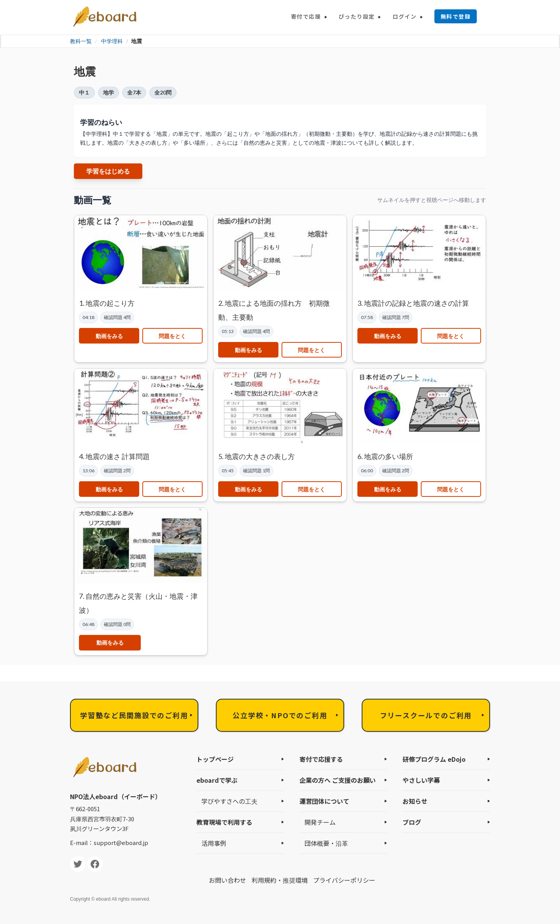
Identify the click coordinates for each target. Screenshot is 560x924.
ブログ (412, 822)
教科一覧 (81, 41)
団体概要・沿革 (326, 843)
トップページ (215, 759)
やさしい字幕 (421, 780)
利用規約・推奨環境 (280, 880)
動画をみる (109, 336)
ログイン (404, 16)
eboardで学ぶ (217, 780)
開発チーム (320, 822)
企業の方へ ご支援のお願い (338, 780)
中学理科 (112, 41)
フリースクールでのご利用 (426, 715)
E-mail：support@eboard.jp (109, 842)
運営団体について (324, 801)
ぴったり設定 (357, 16)
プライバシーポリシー (344, 880)
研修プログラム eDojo (434, 759)
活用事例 (214, 843)
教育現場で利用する (224, 822)
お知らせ (415, 801)
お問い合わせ (227, 880)
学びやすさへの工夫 (229, 801)
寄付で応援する (321, 759)
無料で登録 (456, 16)
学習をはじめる (108, 171)
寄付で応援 (306, 16)
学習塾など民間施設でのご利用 (134, 715)
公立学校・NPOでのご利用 (280, 715)
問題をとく (172, 336)
